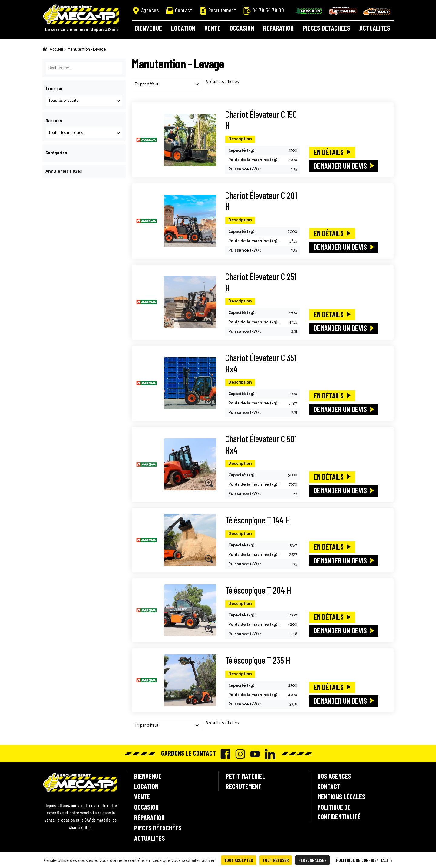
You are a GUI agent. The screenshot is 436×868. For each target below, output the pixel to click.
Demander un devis (340, 166)
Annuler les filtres (64, 172)
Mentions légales (341, 797)
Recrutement (218, 10)
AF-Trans (343, 11)
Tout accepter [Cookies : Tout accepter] (239, 860)
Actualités (375, 28)
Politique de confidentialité (339, 812)
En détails (329, 152)
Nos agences (334, 776)
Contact (179, 10)
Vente (212, 28)
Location (183, 28)
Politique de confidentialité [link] (364, 860)
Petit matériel (245, 776)
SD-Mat (377, 11)
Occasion (242, 28)
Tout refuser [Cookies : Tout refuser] (276, 860)
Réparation (278, 28)
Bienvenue (148, 28)
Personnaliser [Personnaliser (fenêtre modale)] (312, 860)
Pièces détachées (327, 28)
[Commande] (167, 84)
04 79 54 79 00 (264, 10)
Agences (146, 10)
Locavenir (308, 11)
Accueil (56, 50)
